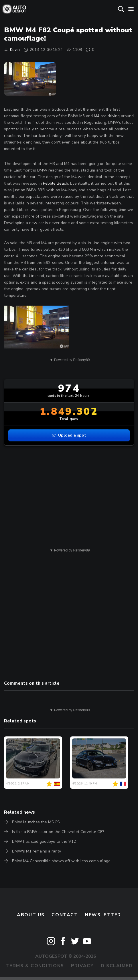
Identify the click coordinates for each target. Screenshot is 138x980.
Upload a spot (69, 435)
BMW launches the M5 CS (36, 822)
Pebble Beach (56, 183)
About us (31, 915)
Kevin (15, 50)
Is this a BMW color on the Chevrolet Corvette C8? (58, 832)
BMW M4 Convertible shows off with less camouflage (61, 861)
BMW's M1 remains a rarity (37, 851)
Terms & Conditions (35, 966)
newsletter (103, 915)
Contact (65, 915)
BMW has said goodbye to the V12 (44, 841)
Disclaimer (117, 966)
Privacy (82, 966)
